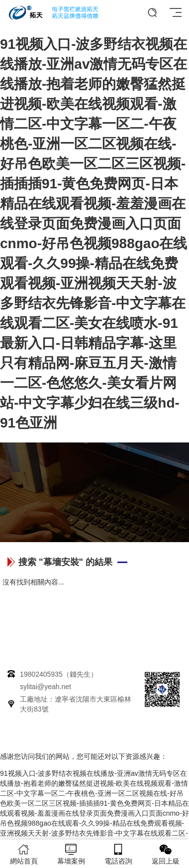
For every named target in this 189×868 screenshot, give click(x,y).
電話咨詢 (118, 854)
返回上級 (165, 854)
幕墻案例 (71, 854)
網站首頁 (24, 854)
